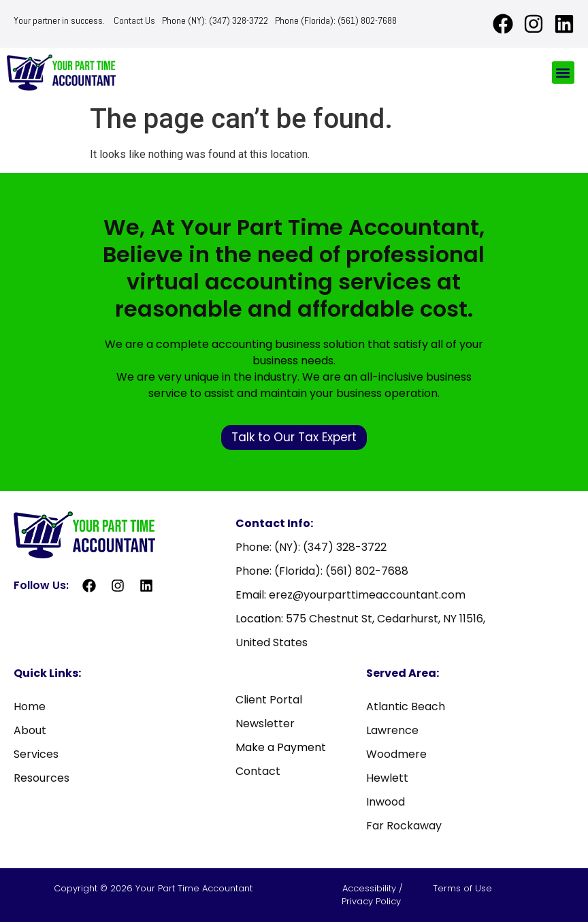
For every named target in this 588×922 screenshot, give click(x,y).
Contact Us (134, 20)
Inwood (386, 802)
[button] (563, 73)
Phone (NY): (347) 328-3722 (215, 20)
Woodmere (396, 754)
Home (30, 706)
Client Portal (269, 700)
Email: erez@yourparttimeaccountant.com (350, 595)
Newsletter (265, 724)
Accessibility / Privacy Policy (373, 895)
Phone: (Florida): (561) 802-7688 (322, 571)
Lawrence (392, 730)
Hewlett (387, 778)
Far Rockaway (404, 826)
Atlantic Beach (406, 706)
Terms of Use (462, 888)
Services (36, 754)
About (30, 730)
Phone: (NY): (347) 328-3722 (311, 547)
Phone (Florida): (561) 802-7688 (336, 20)
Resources (42, 778)
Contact (258, 771)
